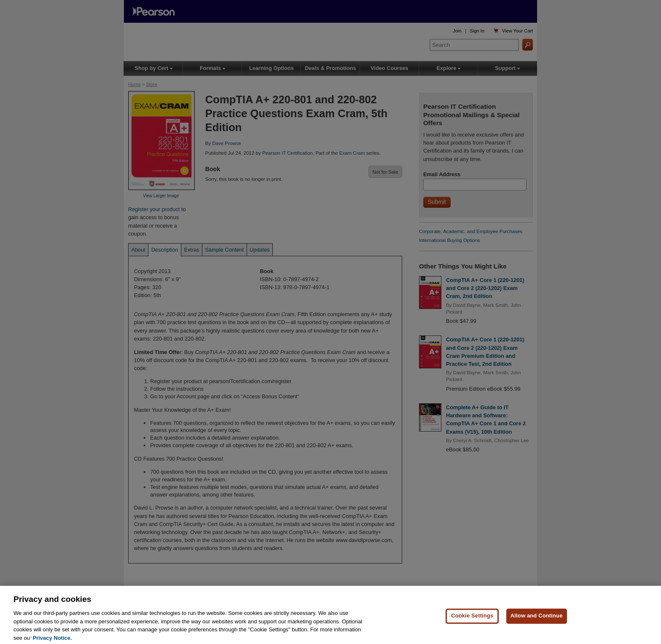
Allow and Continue (537, 625)
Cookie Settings (472, 625)
